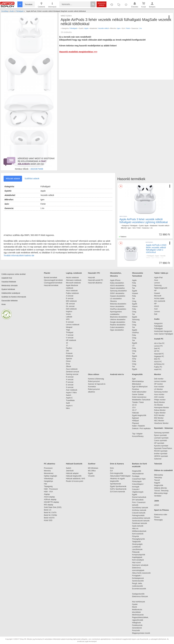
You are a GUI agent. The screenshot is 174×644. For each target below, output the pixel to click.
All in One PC (159, 343)
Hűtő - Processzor (51, 489)
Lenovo (157, 283)
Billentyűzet (137, 384)
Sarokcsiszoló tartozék (141, 521)
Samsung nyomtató (162, 433)
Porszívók (136, 630)
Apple (86, 28)
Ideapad (69, 327)
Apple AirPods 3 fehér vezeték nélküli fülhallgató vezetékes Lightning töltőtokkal (144, 221)
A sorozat (70, 296)
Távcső (157, 480)
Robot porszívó (94, 381)
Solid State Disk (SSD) (53, 507)
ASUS (157, 306)
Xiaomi (135, 306)
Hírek (4, 304)
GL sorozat (70, 306)
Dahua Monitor (160, 410)
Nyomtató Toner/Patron (163, 448)
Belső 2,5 (48, 510)
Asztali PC (159, 339)
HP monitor (158, 384)
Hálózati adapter (72, 473)
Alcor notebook (72, 291)
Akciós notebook (72, 278)
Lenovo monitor (160, 381)
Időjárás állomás (160, 488)
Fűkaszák (136, 552)
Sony (134, 359)
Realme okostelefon (118, 325)
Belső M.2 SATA (50, 513)
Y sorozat (70, 335)
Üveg (134, 286)
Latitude (69, 317)
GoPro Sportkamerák (118, 489)
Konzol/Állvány (138, 436)
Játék (157, 501)
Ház (45, 484)
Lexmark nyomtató (161, 438)
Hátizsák (135, 413)
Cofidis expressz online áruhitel (13, 274)
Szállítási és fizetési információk (14, 297)
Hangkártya (48, 481)
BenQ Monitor (159, 402)
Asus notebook (72, 369)
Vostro (68, 314)
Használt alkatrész (95, 283)
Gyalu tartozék (138, 526)
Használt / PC (94, 273)
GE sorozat (71, 304)
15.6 (134, 408)
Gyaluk (138, 604)
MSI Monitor (159, 418)
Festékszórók (137, 625)
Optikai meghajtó (50, 476)
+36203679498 (36, 169)
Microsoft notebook (73, 283)
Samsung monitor (161, 392)
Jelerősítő (70, 471)
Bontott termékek (51, 278)
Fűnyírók (136, 536)
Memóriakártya (138, 381)
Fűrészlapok (138, 481)
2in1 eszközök (160, 301)
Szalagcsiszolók (138, 594)
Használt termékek (51, 285)
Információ (52, 5)
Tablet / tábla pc (161, 273)
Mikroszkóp (159, 475)
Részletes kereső (102, 4)
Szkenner (158, 459)
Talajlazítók (136, 542)
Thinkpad (70, 332)
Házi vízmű (136, 563)
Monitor (158, 374)
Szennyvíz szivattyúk (140, 565)
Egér (134, 379)
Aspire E (69, 398)
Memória (47, 471)
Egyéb (135, 291)
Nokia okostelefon (117, 283)
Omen (68, 361)
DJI (111, 471)
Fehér (128, 28)
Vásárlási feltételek (9, 282)
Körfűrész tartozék (139, 510)
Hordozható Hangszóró (163, 331)
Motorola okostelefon (118, 304)
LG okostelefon (116, 299)
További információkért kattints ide (19, 255)
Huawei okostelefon (118, 296)
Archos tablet (159, 298)
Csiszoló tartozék (139, 513)
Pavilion (69, 348)
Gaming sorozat (73, 374)
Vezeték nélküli (103, 28)
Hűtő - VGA (48, 492)
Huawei (135, 293)
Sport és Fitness (161, 510)
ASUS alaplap (50, 497)
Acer (156, 309)
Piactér (47, 273)
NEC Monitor (159, 421)
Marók (136, 607)
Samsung (136, 320)
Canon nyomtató (161, 441)
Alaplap (47, 494)
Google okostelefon (118, 322)
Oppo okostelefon (117, 330)
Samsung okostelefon (118, 291)
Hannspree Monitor (162, 408)
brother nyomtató (161, 454)
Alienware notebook (74, 280)
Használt (91, 278)
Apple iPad (158, 278)
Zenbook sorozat (72, 372)
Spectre (69, 359)
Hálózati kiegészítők (74, 476)
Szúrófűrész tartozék (140, 508)
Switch (69, 395)
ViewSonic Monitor (161, 423)
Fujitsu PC (158, 367)
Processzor (48, 468)
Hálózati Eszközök (74, 464)
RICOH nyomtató (161, 451)
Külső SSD (48, 520)
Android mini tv (117, 374)
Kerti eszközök (138, 534)
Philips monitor (160, 400)
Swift (68, 403)
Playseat (135, 423)
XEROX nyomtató (161, 456)
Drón (112, 468)
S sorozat (70, 387)
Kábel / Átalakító (139, 426)
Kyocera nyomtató (161, 446)
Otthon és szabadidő (163, 470)
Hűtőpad (135, 421)
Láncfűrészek (139, 549)
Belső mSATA (50, 518)
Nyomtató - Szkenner (163, 428)
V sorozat (70, 338)
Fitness (157, 517)
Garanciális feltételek (9, 301)
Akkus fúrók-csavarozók (141, 573)
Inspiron (69, 312)
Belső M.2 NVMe (51, 515)
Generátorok (137, 628)
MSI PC (157, 359)
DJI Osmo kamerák (118, 492)
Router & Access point (75, 481)
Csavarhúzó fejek (140, 479)
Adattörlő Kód (7, 278)
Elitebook (70, 356)
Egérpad (135, 418)
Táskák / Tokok (138, 402)
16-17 (134, 410)
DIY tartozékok (138, 500)
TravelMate (71, 400)
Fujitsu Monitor (160, 413)
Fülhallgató (73, 28)
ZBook (69, 366)
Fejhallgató (158, 326)
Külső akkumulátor (139, 392)
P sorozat (70, 382)
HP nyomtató (159, 443)
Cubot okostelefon (117, 327)
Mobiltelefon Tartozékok (141, 400)
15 (67, 343)
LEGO (157, 505)
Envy (68, 364)
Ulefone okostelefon (118, 320)
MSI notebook (71, 301)
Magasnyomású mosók (141, 633)
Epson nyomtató (160, 435)
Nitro (68, 408)
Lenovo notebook (73, 325)
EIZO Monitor (159, 415)
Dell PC (157, 349)
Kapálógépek (137, 557)
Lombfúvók (136, 547)
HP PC (157, 351)
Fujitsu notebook (72, 293)
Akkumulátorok (139, 474)
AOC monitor (159, 397)
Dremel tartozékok (141, 497)
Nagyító (157, 483)
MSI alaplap (49, 505)
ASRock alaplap (51, 499)
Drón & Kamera (117, 464)
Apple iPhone (115, 280)
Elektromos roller (161, 515)
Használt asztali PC (96, 280)
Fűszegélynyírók (139, 539)
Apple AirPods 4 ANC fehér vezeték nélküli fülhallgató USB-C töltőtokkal (156, 249)
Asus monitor (159, 394)
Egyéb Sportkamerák (119, 486)
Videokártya (49, 479)
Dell (156, 314)
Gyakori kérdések (8, 289)
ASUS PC (158, 362)
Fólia (134, 283)
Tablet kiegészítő (161, 288)
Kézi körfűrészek (140, 602)
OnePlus (135, 333)
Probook (69, 353)
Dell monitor (159, 379)
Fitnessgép (158, 520)
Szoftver (92, 464)
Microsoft (158, 296)
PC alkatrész (50, 464)
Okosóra (113, 301)
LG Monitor (158, 389)
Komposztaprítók (139, 555)
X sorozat (70, 380)
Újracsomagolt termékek (53, 280)
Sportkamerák (115, 484)
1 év (140, 28)
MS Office (92, 471)
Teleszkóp (158, 478)
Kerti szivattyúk (138, 560)
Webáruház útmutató (9, 286)
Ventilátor (158, 496)
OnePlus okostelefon (118, 309)
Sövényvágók (139, 544)
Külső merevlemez (139, 397)
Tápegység (48, 486)
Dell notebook (71, 309)
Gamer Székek (138, 394)
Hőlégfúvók (136, 623)
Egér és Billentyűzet (140, 387)
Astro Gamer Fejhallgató (164, 334)
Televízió (158, 464)
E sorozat (70, 298)
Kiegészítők (137, 374)
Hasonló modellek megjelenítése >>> (78, 52)
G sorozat (70, 322)
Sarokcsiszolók (139, 581)
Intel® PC (158, 369)
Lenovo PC (158, 346)
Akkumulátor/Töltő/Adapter (120, 476)
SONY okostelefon (117, 293)
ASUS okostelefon (117, 286)
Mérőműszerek (138, 615)
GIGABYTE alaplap (52, 502)
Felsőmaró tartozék (140, 523)
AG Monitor (159, 405)
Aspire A (69, 406)
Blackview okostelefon (119, 317)
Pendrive (136, 389)
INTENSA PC (159, 364)
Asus (156, 280)
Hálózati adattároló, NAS (75, 479)
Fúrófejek (137, 476)
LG (133, 346)
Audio (157, 319)
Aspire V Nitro (72, 393)
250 (67, 351)
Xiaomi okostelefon (117, 288)
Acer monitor (159, 387)
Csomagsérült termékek (53, 283)
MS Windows (93, 468)
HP (155, 291)
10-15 (134, 405)
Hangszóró (158, 323)
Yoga (68, 330)
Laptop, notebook (74, 273)
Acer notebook (72, 390)
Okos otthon (94, 374)
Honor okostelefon (117, 306)
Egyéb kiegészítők (139, 415)
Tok (133, 288)
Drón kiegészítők (117, 473)
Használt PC (159, 354)
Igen (119, 28)
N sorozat (70, 377)
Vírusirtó (91, 476)
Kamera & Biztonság (96, 379)
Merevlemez (49, 473)
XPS (68, 319)
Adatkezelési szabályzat (11, 293)
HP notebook (71, 340)
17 (67, 346)
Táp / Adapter (137, 434)
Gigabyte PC (159, 356)
